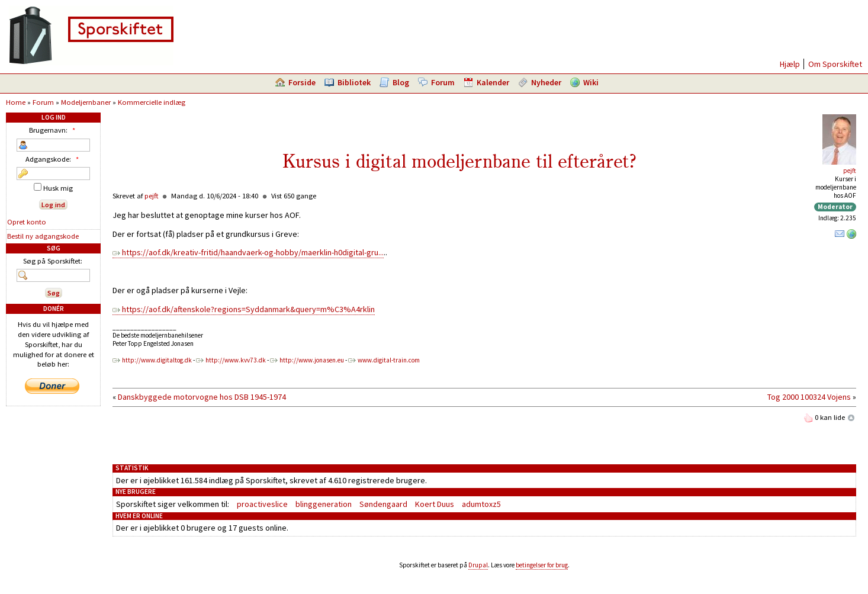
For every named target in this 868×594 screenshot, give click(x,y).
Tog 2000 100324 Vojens (809, 397)
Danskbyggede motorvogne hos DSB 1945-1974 (202, 397)
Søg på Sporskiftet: (53, 261)
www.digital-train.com (389, 360)
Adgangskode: (54, 159)
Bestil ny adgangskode (43, 236)
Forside (302, 82)
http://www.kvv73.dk (236, 360)
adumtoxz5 (481, 504)
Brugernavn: (54, 130)
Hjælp (790, 64)
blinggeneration (324, 504)
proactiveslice (262, 504)
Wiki (591, 82)
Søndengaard (383, 504)
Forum (443, 82)
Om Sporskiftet (835, 64)
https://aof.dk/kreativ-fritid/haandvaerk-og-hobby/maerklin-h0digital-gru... (253, 252)
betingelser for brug (542, 565)
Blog (401, 82)
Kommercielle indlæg (152, 102)
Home (16, 102)
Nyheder (546, 82)
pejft (850, 171)
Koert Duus (435, 504)
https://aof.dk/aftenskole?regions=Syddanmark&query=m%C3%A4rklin (248, 309)
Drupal (478, 565)
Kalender (493, 82)
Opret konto (27, 222)
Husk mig (53, 188)
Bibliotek (354, 82)
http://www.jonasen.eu (312, 360)
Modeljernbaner (86, 102)
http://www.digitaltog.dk (157, 360)
